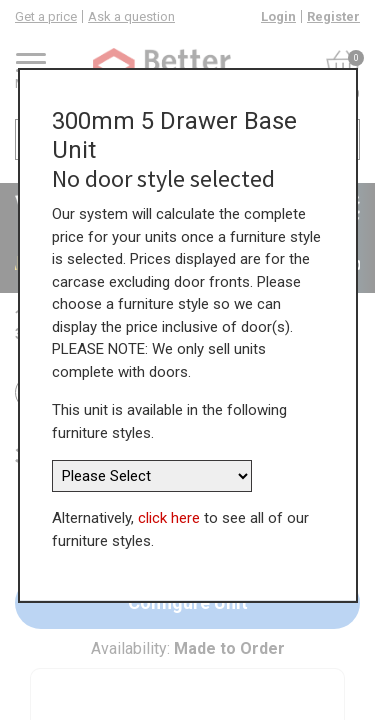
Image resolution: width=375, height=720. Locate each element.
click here (169, 518)
